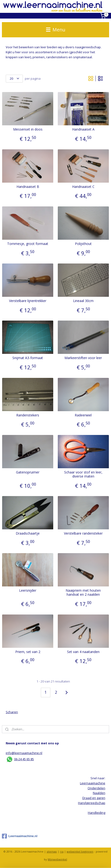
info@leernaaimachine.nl (24, 753)
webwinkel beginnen (80, 851)
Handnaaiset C (83, 187)
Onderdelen (96, 788)
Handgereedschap (92, 803)
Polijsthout (83, 244)
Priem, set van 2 (28, 652)
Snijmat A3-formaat (28, 358)
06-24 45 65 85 (24, 759)
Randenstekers (28, 415)
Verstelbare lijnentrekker (28, 301)
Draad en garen (94, 798)
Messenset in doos (28, 129)
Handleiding (97, 813)
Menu (56, 30)
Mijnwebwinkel (57, 859)
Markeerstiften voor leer (83, 358)
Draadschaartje (28, 534)
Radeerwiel (83, 415)
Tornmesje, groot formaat (28, 244)
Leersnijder (28, 591)
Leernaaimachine (93, 783)
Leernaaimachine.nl (20, 836)
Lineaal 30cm (83, 301)
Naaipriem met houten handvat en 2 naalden (83, 593)
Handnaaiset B (28, 187)
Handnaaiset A (83, 129)
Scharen (12, 712)
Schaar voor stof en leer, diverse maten (83, 474)
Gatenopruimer (28, 472)
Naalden (99, 793)
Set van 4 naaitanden (83, 652)
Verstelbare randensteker (83, 534)
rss (62, 851)
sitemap (52, 851)
